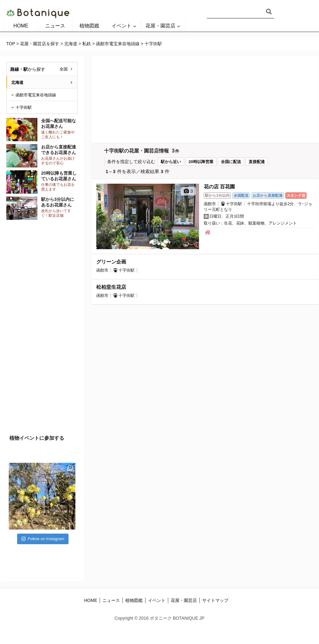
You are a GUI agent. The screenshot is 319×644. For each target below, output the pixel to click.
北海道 (71, 44)
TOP (11, 44)
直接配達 (257, 162)
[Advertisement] (42, 327)
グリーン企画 (111, 262)
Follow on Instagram (43, 539)
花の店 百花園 (219, 187)
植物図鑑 (89, 26)
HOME (21, 26)
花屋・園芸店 (160, 26)
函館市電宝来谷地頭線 (118, 44)
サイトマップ (215, 600)
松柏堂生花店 (111, 287)
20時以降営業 (201, 162)
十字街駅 (24, 107)
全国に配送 (231, 162)
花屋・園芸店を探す (40, 44)
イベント (121, 26)
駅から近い (171, 162)
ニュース (55, 26)
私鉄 (87, 44)
